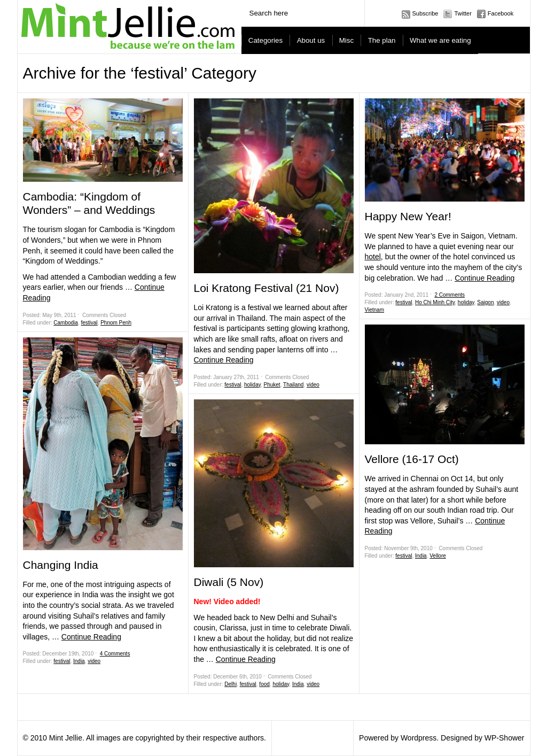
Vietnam (375, 310)
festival (89, 323)
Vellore (438, 556)
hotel (373, 257)
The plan (382, 40)
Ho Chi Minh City (435, 302)
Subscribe (425, 13)
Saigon (485, 302)
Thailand (293, 385)
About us (311, 40)
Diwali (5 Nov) (229, 582)
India (79, 661)
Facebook (501, 13)
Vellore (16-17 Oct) (412, 459)
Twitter (463, 13)
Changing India (61, 565)
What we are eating (440, 40)
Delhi (230, 684)
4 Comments (115, 654)
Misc (346, 40)
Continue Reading (91, 637)
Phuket (272, 385)
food (264, 684)
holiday (252, 385)
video (94, 661)
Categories (265, 40)
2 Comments (450, 295)
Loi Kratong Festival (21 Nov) (267, 288)
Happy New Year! (408, 216)
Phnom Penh (116, 323)
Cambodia (66, 323)
